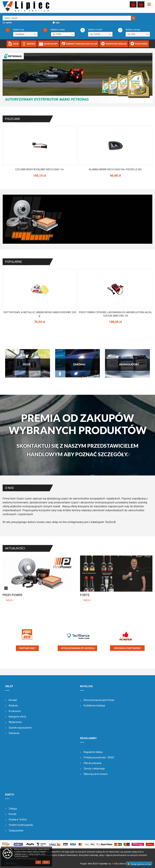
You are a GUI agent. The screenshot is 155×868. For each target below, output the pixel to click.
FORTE (85, 595)
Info (46, 862)
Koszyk (13, 814)
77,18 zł (40, 318)
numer (9, 23)
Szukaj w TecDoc (18, 819)
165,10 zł (115, 175)
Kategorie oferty (17, 717)
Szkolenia (14, 733)
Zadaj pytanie (16, 831)
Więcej (10, 600)
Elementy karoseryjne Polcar (99, 700)
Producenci (15, 711)
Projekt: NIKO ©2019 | (99, 864)
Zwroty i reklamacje (94, 769)
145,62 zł (40, 175)
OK (38, 862)
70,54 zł (115, 322)
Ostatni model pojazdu (21, 825)
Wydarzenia (15, 722)
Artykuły (13, 706)
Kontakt (13, 700)
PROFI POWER (12, 595)
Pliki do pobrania (92, 763)
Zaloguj (13, 809)
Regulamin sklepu (93, 752)
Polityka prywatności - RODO (99, 757)
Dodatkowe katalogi (94, 706)
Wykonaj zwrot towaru (96, 774)
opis (58, 23)
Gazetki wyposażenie (20, 728)
